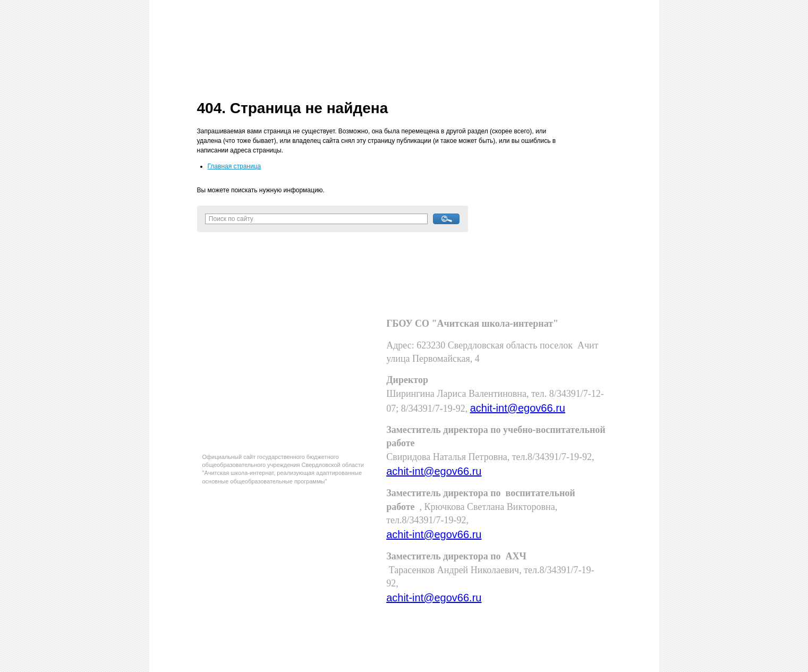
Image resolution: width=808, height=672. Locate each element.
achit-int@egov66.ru (518, 408)
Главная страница (235, 166)
